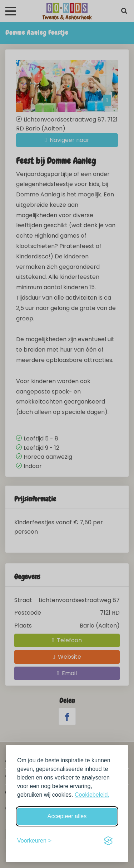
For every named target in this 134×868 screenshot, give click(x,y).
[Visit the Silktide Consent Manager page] (108, 841)
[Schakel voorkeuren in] (34, 841)
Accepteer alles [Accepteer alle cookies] (67, 816)
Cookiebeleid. (92, 795)
